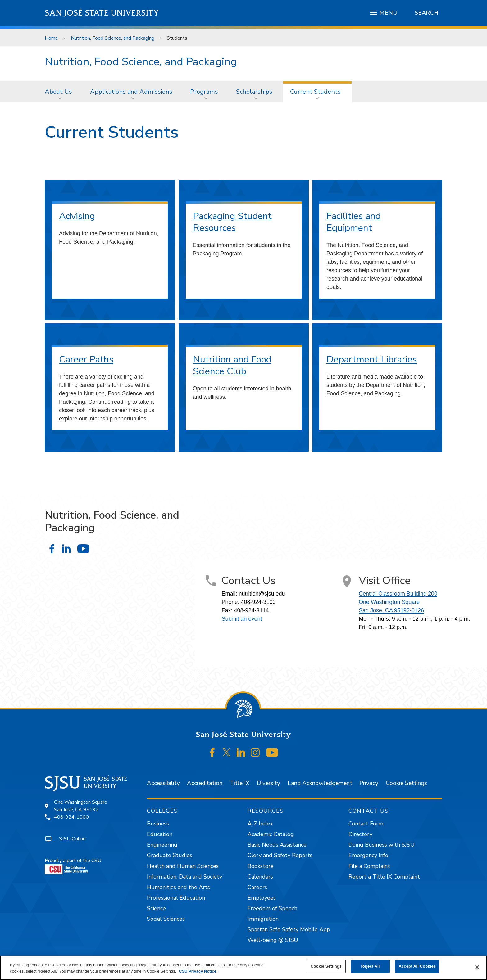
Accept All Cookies (417, 966)
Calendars (260, 877)
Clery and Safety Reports (280, 855)
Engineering (162, 845)
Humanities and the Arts (178, 887)
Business (158, 824)
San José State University (102, 13)
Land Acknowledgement (320, 783)
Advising (77, 216)
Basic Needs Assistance (277, 845)
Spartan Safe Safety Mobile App (289, 929)
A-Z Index (260, 824)
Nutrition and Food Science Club (232, 365)
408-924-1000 (71, 817)
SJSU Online (72, 839)
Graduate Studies (170, 855)
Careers (257, 887)
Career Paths (86, 360)
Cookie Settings (406, 783)
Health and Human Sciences (183, 866)
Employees (262, 898)
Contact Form (366, 824)
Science (156, 908)
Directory (360, 834)
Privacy (369, 783)
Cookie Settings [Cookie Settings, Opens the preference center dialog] (326, 966)
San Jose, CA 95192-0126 (391, 610)
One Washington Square (389, 602)
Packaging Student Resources (232, 222)
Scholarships (254, 92)
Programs (204, 92)
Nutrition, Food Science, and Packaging (113, 38)
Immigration (263, 919)
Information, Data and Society (184, 877)
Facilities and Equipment (354, 222)
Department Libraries (372, 360)
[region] (243, 968)
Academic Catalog (271, 834)
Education (160, 834)
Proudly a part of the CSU (73, 866)
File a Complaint (369, 866)
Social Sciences (166, 919)
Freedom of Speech (272, 908)
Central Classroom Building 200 (398, 594)
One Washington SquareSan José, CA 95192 (81, 806)
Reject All (371, 966)
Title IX (240, 783)
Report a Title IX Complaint (384, 877)
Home (51, 38)
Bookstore (261, 866)
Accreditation (205, 783)
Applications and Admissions (131, 92)
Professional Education (176, 898)
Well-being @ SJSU (273, 940)
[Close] (477, 967)
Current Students (315, 92)
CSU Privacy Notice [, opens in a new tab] (198, 971)
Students (177, 38)
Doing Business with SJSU (382, 845)
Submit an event (242, 619)
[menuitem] (60, 92)
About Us (58, 92)
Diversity (269, 783)
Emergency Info (368, 855)
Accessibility (163, 783)
